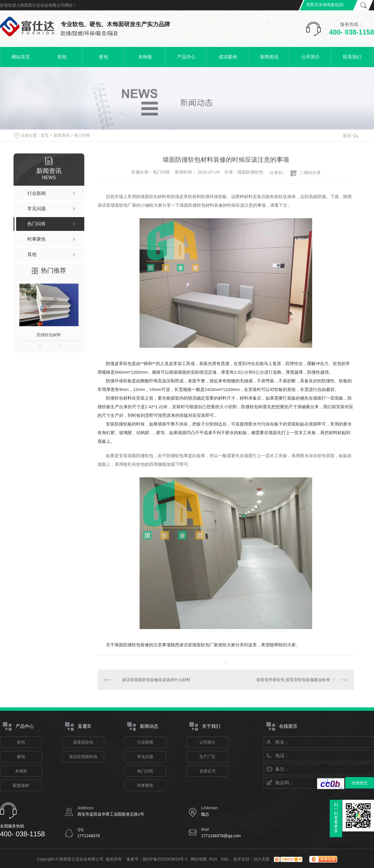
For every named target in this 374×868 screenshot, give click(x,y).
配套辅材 (21, 785)
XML (225, 859)
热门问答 (82, 135)
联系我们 (352, 57)
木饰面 (145, 57)
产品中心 (186, 57)
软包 (62, 57)
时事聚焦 (145, 785)
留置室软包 (83, 742)
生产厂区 (207, 757)
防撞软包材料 (49, 335)
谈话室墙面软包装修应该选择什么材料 (156, 680)
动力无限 (262, 859)
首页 (45, 135)
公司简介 (311, 57)
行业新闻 (145, 742)
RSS (214, 859)
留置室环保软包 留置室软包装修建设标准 (293, 680)
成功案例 (228, 57)
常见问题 (145, 757)
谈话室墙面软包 (83, 757)
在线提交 (360, 783)
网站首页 (21, 57)
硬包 (104, 57)
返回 (350, 135)
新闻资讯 (269, 57)
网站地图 (199, 859)
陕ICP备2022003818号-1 (165, 859)
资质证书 (207, 771)
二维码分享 (310, 173)
